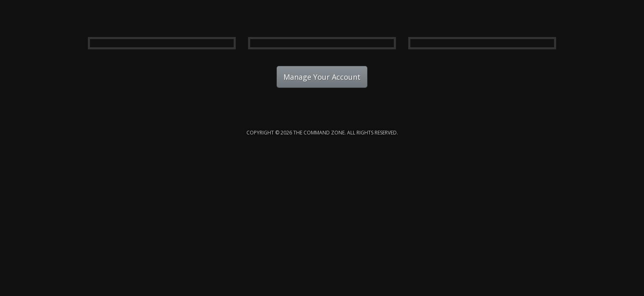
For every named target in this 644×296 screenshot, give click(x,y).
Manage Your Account (322, 77)
